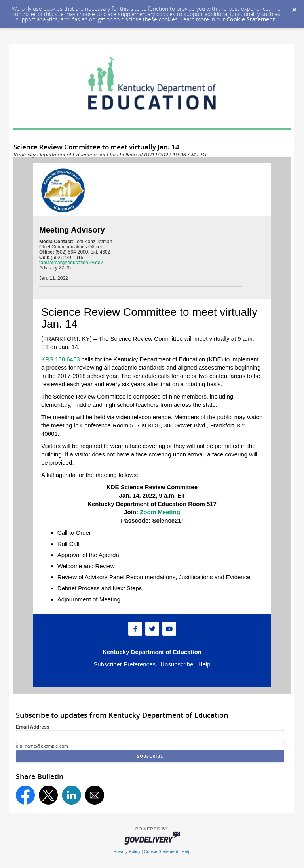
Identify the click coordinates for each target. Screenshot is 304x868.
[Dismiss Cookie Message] (294, 8)
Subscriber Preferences (124, 664)
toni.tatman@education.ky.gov (71, 263)
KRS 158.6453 (61, 359)
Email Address (33, 727)
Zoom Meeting (160, 512)
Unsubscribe (177, 664)
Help (204, 664)
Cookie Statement (251, 19)
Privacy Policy (127, 851)
